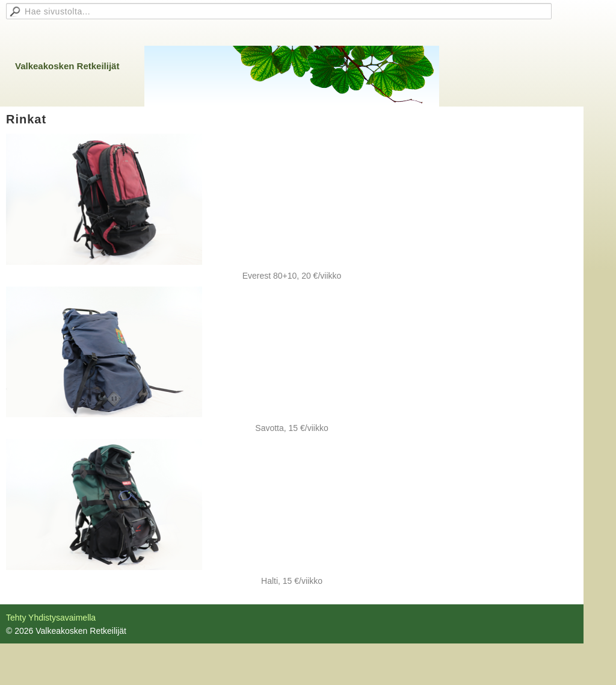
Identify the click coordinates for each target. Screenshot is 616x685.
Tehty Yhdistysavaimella (51, 618)
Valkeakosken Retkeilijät (67, 66)
